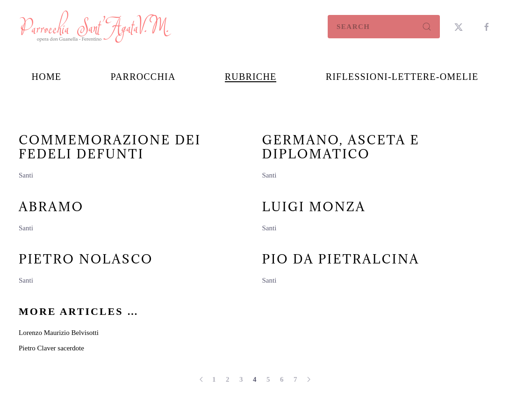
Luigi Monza (314, 206)
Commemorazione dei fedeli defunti (110, 147)
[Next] (309, 379)
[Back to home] (96, 27)
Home (47, 77)
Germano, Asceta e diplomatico (341, 147)
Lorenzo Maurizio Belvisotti (59, 333)
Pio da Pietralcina (341, 259)
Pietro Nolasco (86, 259)
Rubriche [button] (251, 77)
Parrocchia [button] (143, 77)
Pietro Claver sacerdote (51, 348)
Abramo (51, 206)
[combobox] (384, 27)
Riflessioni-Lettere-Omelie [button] (402, 77)
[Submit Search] (427, 27)
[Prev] (201, 379)
